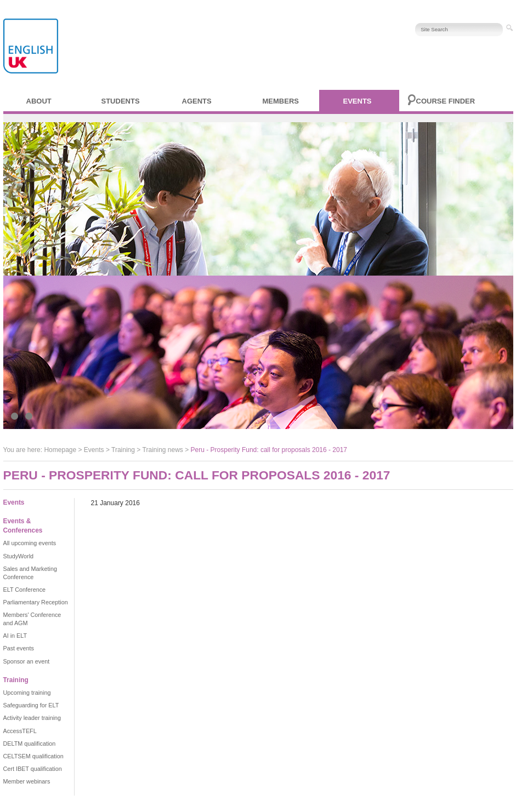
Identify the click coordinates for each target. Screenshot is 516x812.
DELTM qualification (30, 744)
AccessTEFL (20, 731)
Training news (163, 450)
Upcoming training (27, 693)
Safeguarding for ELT (31, 705)
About (39, 101)
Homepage (60, 450)
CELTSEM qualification (33, 756)
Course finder (446, 101)
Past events (19, 648)
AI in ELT (15, 636)
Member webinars (27, 781)
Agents (197, 101)
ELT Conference (25, 590)
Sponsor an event (27, 661)
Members (281, 101)
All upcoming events (30, 543)
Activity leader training (32, 718)
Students (121, 101)
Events (358, 101)
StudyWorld (19, 556)
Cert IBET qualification (33, 769)
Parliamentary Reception (36, 602)
